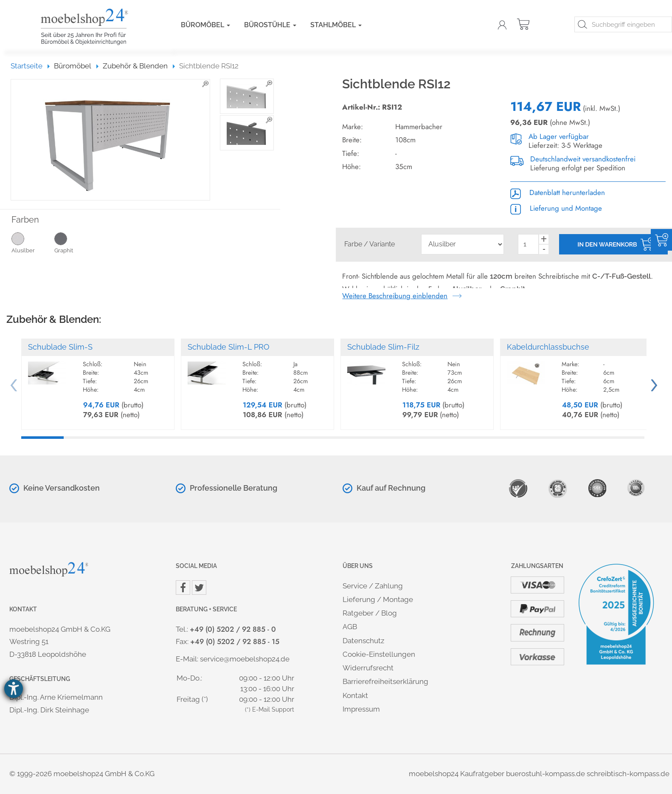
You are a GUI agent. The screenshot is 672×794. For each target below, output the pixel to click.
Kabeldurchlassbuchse (548, 347)
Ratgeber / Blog (370, 613)
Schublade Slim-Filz (383, 347)
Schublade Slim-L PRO (229, 347)
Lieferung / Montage (378, 599)
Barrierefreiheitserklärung (385, 681)
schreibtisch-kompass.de (628, 774)
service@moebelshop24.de (245, 659)
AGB (350, 627)
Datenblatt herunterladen (558, 192)
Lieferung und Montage (556, 208)
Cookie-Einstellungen (379, 654)
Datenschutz (363, 641)
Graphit (76, 243)
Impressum (361, 709)
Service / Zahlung (373, 586)
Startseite (30, 66)
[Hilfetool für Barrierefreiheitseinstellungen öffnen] (14, 689)
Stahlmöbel (336, 25)
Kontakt (355, 695)
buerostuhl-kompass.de (545, 774)
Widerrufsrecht (368, 668)
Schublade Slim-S (60, 347)
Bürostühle (270, 25)
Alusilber (33, 243)
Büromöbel (205, 25)
